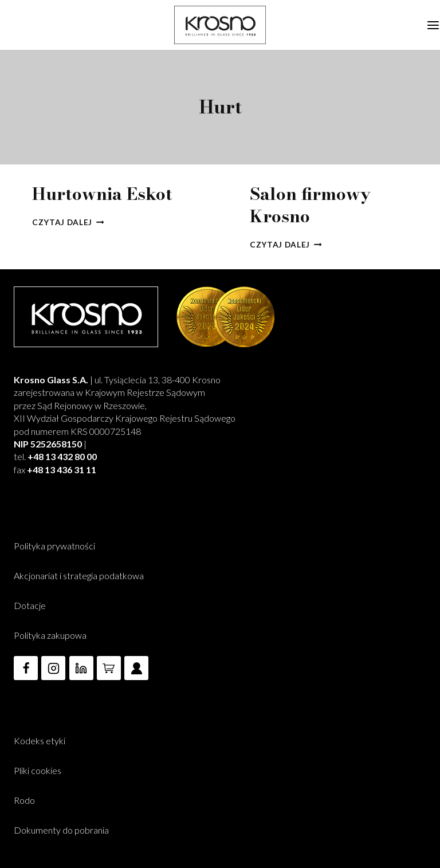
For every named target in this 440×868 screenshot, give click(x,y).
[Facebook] (26, 668)
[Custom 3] (136, 668)
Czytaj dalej (68, 222)
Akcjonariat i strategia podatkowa (79, 576)
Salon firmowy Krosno (310, 205)
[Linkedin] (81, 668)
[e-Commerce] (109, 668)
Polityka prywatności (54, 546)
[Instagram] (53, 668)
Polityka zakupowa (50, 635)
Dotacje (30, 605)
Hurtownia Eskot (102, 194)
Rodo (24, 800)
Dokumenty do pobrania (61, 830)
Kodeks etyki (40, 741)
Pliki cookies (38, 770)
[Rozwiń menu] (431, 25)
